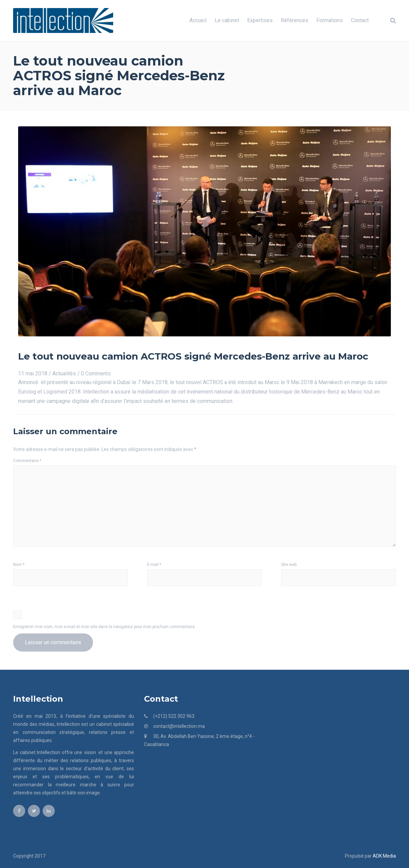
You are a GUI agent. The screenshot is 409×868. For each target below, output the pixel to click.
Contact (360, 20)
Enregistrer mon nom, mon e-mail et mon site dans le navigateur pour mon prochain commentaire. (104, 627)
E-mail (154, 565)
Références (294, 20)
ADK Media (384, 856)
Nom (19, 565)
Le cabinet (227, 20)
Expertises (260, 20)
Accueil (198, 20)
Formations (330, 20)
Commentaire (27, 461)
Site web (289, 565)
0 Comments (96, 374)
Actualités (64, 374)
